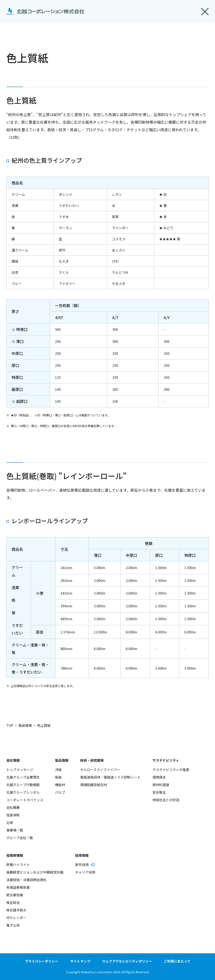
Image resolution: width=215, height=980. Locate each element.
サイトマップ (80, 961)
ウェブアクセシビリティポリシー (127, 961)
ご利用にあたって (177, 961)
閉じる (205, 12)
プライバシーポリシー (42, 961)
